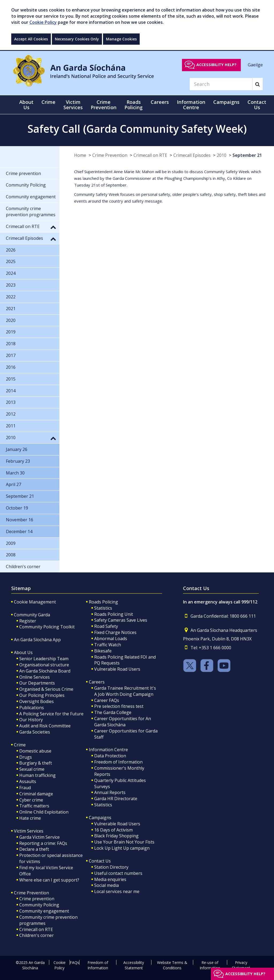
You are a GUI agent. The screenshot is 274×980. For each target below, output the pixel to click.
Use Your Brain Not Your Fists (124, 842)
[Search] (221, 84)
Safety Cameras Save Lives (121, 620)
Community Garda (32, 615)
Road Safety (106, 626)
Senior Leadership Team (44, 659)
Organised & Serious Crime (46, 689)
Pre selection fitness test (119, 706)
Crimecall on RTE (150, 155)
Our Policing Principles (42, 695)
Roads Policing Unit (114, 614)
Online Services (35, 677)
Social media (106, 885)
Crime (20, 745)
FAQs (75, 962)
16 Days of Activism (113, 830)
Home (80, 155)
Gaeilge (255, 64)
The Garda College (113, 712)
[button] (53, 227)
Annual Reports (110, 792)
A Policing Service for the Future (51, 714)
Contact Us (100, 861)
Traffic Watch (108, 645)
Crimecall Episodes (192, 155)
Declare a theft (34, 849)
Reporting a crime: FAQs (43, 843)
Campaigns (100, 818)
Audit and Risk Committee (45, 726)
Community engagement (44, 911)
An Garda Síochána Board (45, 671)
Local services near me (117, 891)
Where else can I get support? (49, 880)
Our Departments (37, 683)
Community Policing (39, 905)
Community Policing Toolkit (47, 627)
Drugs (26, 757)
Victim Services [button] (73, 105)
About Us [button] (26, 105)
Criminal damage (36, 794)
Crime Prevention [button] (104, 105)
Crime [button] (48, 102)
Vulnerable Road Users (117, 669)
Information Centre (108, 750)
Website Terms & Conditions (172, 965)
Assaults (28, 781)
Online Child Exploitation (44, 812)
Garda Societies (35, 732)
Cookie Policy (43, 22)
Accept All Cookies (31, 39)
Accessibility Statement (134, 965)
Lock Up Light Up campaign (122, 848)
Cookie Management (35, 602)
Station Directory (111, 867)
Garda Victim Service (39, 837)
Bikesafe (103, 651)
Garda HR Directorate (116, 799)
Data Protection (110, 756)
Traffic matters (34, 806)
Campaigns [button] (226, 102)
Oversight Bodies (37, 701)
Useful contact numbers (118, 873)
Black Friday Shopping (116, 836)
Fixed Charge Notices (115, 632)
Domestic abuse (35, 751)
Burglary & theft (36, 763)
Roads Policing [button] (134, 105)
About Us (23, 652)
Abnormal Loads (111, 639)
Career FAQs (107, 700)
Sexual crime (32, 769)
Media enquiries (110, 879)
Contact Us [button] (257, 105)
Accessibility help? (216, 65)
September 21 (247, 155)
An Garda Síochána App (37, 640)
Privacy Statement (241, 965)
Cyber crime (31, 800)
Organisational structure (44, 665)
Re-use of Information (210, 965)
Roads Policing (103, 602)
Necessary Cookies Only (77, 39)
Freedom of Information (118, 762)
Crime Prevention (110, 155)
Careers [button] (160, 102)
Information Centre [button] (191, 105)
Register (28, 621)
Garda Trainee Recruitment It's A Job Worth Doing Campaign (125, 691)
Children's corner (37, 935)
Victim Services (29, 831)
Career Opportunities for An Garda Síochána (123, 722)
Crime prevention (37, 899)
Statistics (103, 608)
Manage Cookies (121, 39)
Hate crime (30, 818)
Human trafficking (37, 775)
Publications (32, 708)
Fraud (25, 788)
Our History (31, 720)
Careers (97, 682)
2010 (222, 155)
